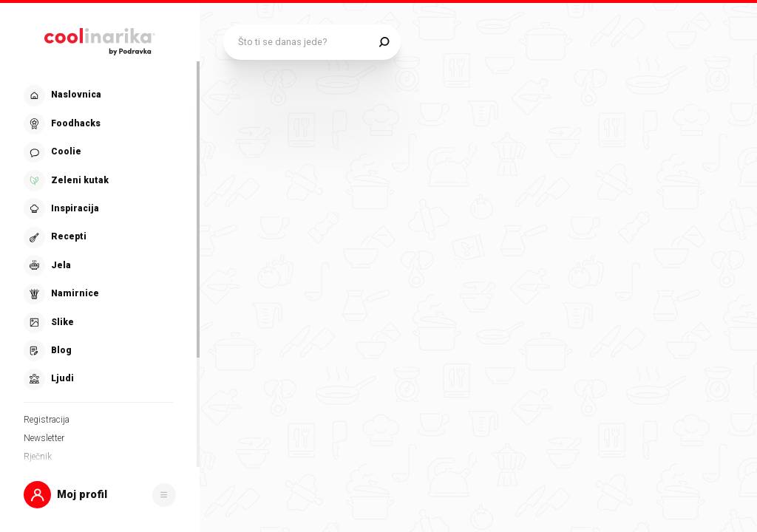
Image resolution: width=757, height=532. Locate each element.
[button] (100, 495)
